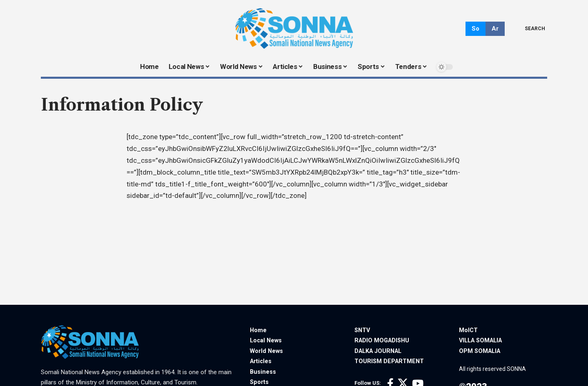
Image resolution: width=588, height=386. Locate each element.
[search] (529, 29)
